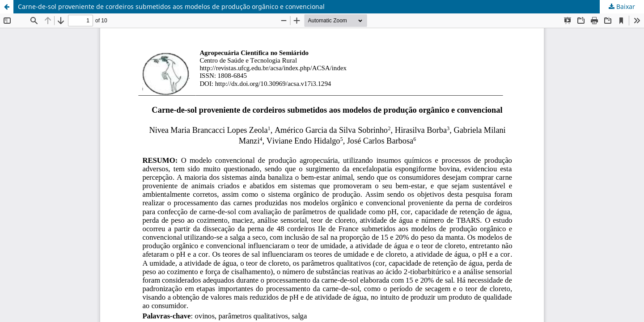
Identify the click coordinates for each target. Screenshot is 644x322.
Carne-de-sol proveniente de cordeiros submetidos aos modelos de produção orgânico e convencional (171, 6)
